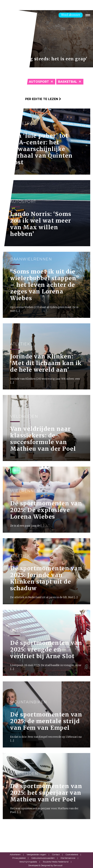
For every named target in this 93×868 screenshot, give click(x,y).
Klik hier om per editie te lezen (32, 99)
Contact (56, 855)
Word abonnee (71, 15)
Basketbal (68, 82)
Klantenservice (68, 858)
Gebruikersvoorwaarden (43, 858)
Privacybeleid (19, 858)
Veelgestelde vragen (36, 855)
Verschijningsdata (28, 862)
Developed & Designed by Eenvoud (45, 865)
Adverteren (15, 855)
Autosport (39, 82)
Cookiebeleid (72, 855)
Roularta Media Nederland (56, 862)
